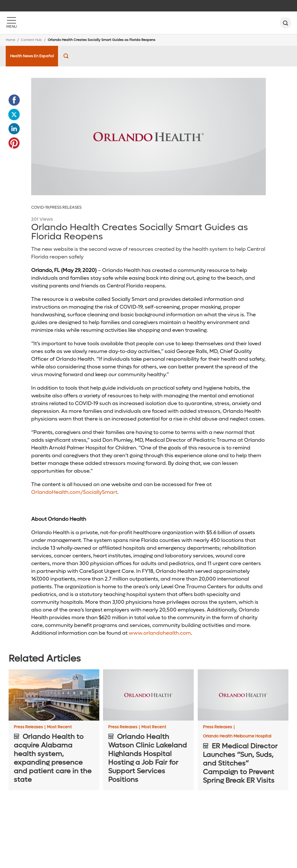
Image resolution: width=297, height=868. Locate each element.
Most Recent (59, 727)
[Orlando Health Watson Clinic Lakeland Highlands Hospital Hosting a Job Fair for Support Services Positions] (148, 695)
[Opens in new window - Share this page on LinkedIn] (14, 129)
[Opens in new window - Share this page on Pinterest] (14, 143)
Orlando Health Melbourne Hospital (237, 736)
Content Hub (31, 40)
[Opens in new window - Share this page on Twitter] (14, 115)
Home (10, 40)
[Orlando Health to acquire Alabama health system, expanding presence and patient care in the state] (54, 695)
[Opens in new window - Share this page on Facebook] (14, 100)
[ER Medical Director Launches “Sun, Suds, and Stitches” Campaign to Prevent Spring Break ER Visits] (243, 695)
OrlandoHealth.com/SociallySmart (74, 492)
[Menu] (11, 23)
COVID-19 (40, 208)
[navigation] (148, 6)
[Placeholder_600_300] (148, 137)
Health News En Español (32, 56)
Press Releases (66, 208)
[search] (286, 23)
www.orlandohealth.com (160, 633)
